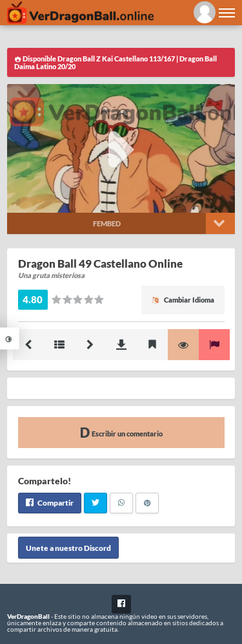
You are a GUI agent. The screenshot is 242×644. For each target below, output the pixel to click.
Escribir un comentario (121, 432)
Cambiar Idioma (183, 300)
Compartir (50, 503)
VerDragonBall (28, 616)
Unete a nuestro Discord (68, 548)
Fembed (107, 223)
